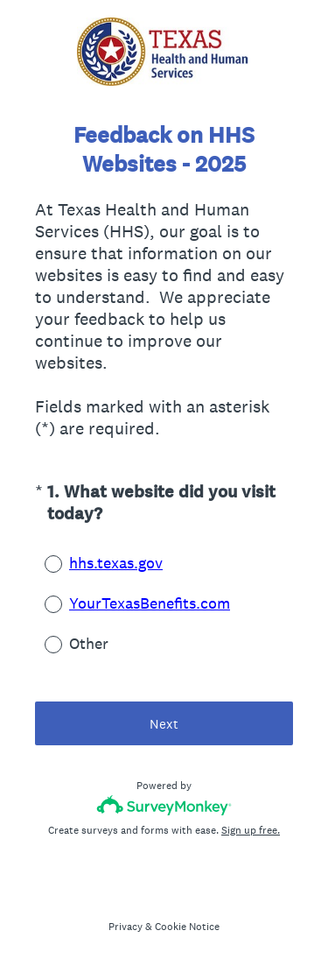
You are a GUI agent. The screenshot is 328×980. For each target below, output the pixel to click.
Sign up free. (251, 830)
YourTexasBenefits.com (150, 603)
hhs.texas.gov (116, 563)
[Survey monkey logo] (164, 805)
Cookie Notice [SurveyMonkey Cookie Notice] (187, 927)
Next (164, 724)
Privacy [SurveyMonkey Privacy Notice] (126, 927)
